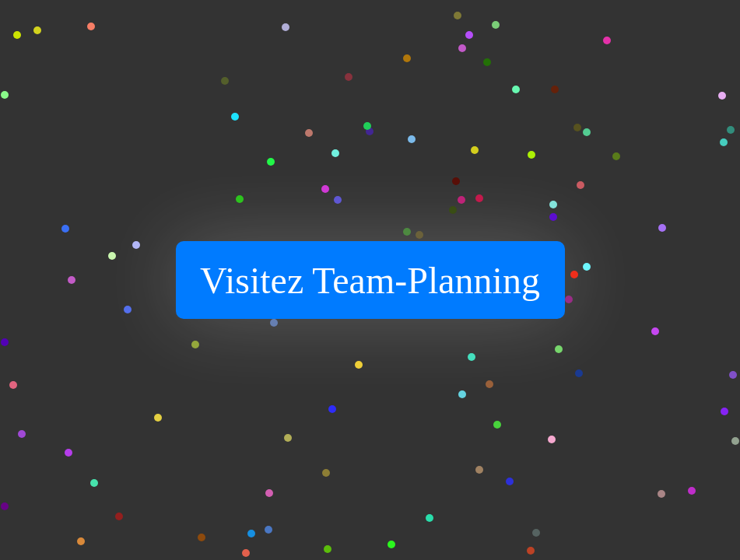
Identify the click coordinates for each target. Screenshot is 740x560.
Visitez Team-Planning (370, 280)
